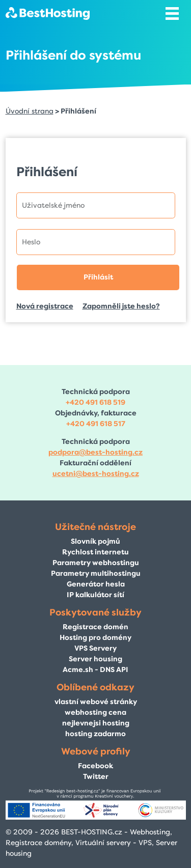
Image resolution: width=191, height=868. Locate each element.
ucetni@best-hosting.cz (96, 474)
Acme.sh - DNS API (95, 670)
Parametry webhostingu (96, 563)
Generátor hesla (96, 584)
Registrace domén (95, 627)
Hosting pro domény (95, 638)
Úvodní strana (30, 111)
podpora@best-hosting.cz (95, 452)
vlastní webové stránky (96, 702)
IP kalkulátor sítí (95, 595)
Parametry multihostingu (96, 573)
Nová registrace (45, 306)
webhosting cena (95, 712)
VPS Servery (95, 648)
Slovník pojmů (95, 541)
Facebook (95, 766)
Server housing (95, 659)
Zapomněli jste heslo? (121, 306)
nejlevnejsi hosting (96, 723)
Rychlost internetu (95, 552)
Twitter (96, 777)
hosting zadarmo (95, 734)
